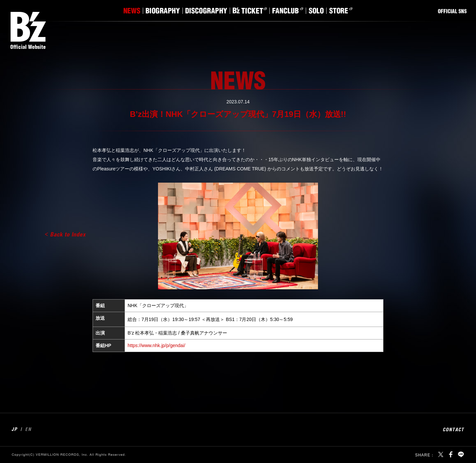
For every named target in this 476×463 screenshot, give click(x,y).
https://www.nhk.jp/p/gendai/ (156, 345)
